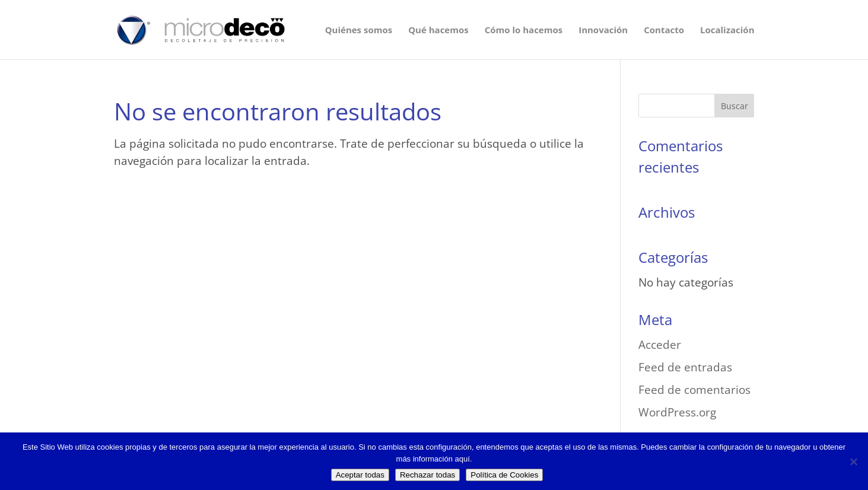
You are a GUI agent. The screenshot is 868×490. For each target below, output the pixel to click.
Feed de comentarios (694, 390)
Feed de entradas (685, 367)
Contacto (664, 31)
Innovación (603, 31)
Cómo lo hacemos (524, 31)
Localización (727, 31)
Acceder (660, 345)
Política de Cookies (504, 475)
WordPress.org (677, 412)
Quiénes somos (359, 31)
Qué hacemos (438, 31)
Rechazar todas (427, 475)
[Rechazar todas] (853, 462)
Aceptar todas (360, 475)
